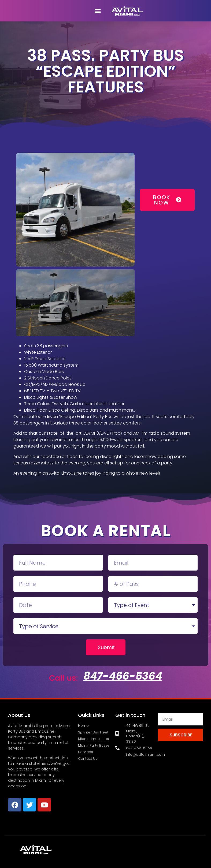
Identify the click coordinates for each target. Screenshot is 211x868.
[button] (98, 11)
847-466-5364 (123, 676)
